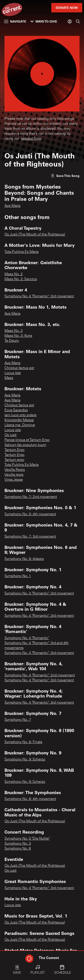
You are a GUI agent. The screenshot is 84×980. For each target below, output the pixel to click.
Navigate (15, 21)
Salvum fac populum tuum (25, 445)
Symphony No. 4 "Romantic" (27, 638)
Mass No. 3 (14, 331)
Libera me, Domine (20, 425)
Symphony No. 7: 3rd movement (30, 537)
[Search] (78, 21)
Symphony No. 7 (18, 720)
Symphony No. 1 (18, 576)
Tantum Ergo (14, 450)
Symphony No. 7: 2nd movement (31, 497)
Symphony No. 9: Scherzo (25, 760)
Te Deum (12, 341)
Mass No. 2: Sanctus (21, 279)
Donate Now (67, 8)
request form (31, 139)
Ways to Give (44, 21)
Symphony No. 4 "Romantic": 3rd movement (39, 296)
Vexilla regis (14, 475)
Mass (9, 378)
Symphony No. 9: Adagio (24, 559)
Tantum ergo (14, 460)
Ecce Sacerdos (16, 410)
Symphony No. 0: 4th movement (30, 514)
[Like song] (65, 176)
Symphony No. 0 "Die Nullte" (27, 839)
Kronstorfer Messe (19, 420)
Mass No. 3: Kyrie (18, 336)
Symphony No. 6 (18, 849)
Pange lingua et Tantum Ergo (27, 440)
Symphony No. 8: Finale (23, 742)
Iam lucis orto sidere (20, 415)
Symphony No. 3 (18, 844)
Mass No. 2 (14, 274)
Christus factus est (19, 368)
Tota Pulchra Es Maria (22, 252)
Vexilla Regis (15, 470)
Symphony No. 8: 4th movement (30, 799)
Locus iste (13, 430)
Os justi (11, 435)
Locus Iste (13, 373)
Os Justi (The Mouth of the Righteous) (35, 235)
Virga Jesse (14, 480)
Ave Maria (12, 206)
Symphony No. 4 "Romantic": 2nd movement (40, 675)
